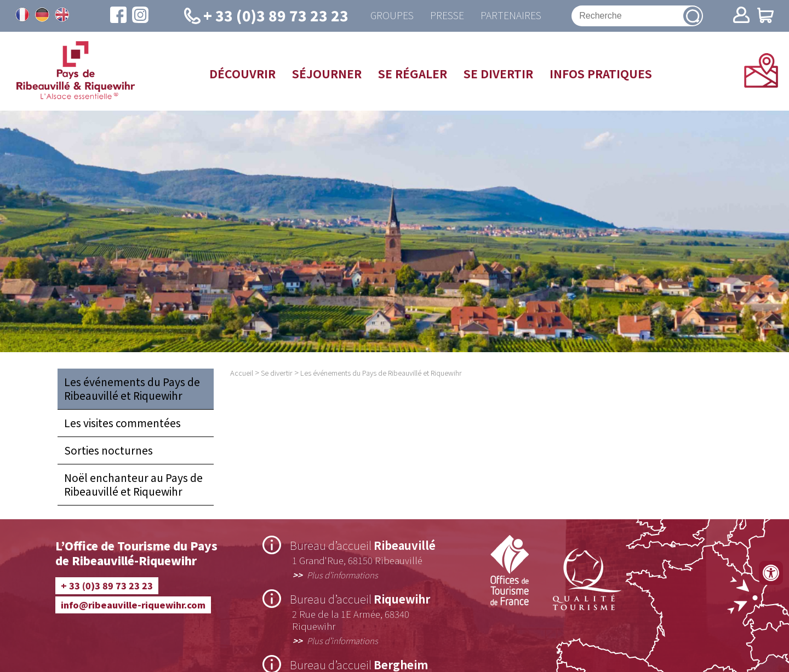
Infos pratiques (601, 73)
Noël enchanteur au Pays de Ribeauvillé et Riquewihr (133, 484)
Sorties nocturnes (108, 450)
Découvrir (242, 73)
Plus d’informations (342, 575)
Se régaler (413, 73)
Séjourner (327, 73)
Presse (447, 16)
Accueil (242, 373)
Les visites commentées (122, 423)
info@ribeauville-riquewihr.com (133, 605)
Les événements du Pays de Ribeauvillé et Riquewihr (132, 389)
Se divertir (498, 73)
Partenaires (511, 16)
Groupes (392, 16)
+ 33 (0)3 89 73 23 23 (107, 585)
